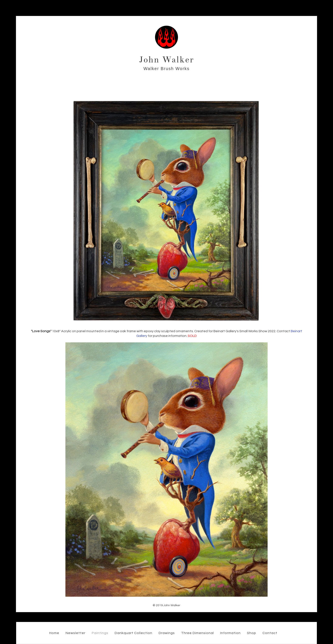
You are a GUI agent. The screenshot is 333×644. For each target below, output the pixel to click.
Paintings (100, 633)
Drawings (167, 633)
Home (54, 633)
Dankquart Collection (133, 633)
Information (230, 633)
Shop (252, 633)
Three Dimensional (198, 633)
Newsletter (75, 633)
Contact (270, 633)
